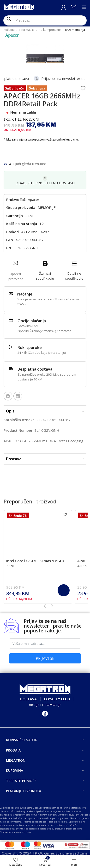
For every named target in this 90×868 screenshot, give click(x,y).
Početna (9, 30)
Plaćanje (25, 294)
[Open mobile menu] (84, 7)
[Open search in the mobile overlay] (45, 20)
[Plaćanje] (11, 294)
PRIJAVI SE (45, 658)
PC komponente (50, 30)
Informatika (27, 30)
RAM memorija (75, 30)
